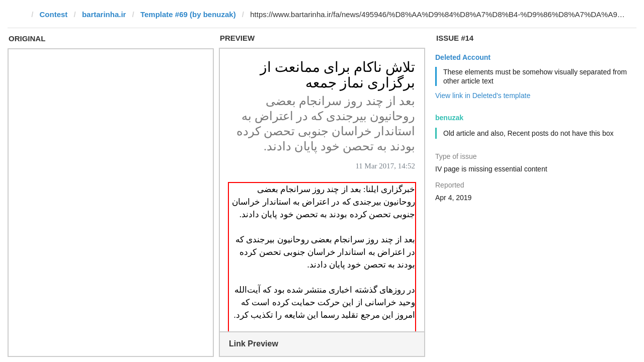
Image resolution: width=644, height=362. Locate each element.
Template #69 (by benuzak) (188, 14)
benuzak (449, 118)
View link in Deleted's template (483, 96)
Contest (54, 14)
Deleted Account (463, 57)
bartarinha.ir (104, 14)
